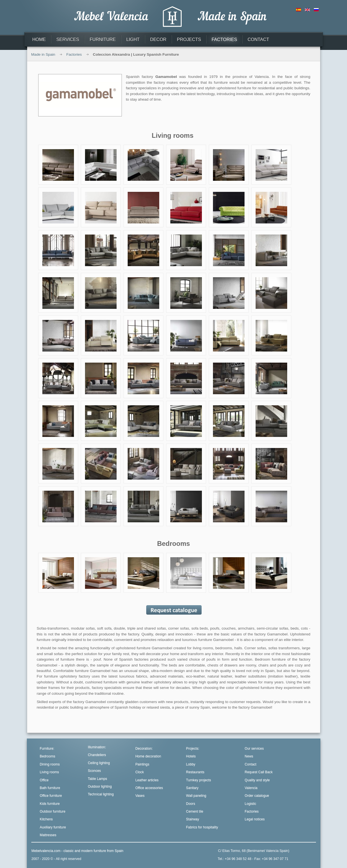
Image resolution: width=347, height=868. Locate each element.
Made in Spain (43, 54)
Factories (74, 54)
